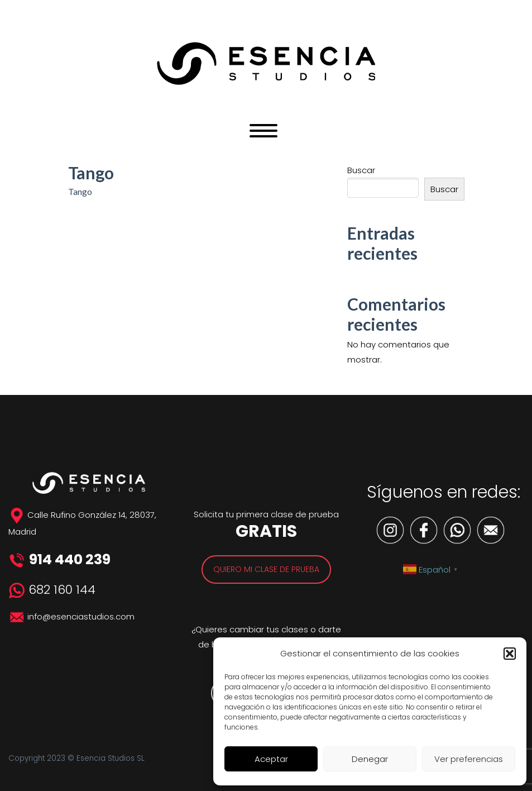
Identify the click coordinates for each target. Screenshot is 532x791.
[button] (510, 654)
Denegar (370, 759)
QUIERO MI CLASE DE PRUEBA (266, 569)
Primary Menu (263, 131)
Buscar (361, 170)
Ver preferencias (469, 759)
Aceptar (271, 759)
